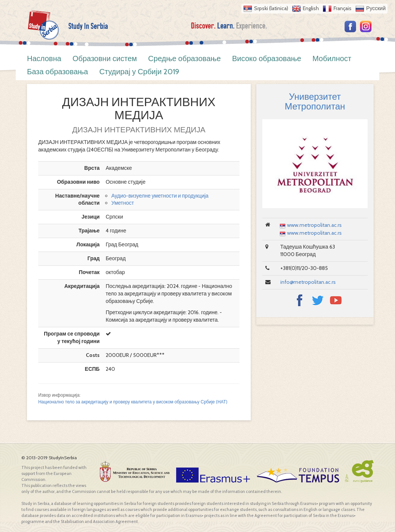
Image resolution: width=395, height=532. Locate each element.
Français (343, 8)
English (311, 8)
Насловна (44, 58)
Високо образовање (267, 58)
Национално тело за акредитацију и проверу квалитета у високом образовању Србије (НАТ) (133, 402)
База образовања (58, 72)
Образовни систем (105, 58)
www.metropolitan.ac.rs (314, 225)
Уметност (123, 203)
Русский (376, 8)
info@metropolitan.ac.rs (308, 282)
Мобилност (332, 58)
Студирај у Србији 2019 (139, 72)
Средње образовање (184, 58)
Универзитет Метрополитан (315, 101)
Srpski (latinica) (271, 8)
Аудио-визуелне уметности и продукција (160, 196)
